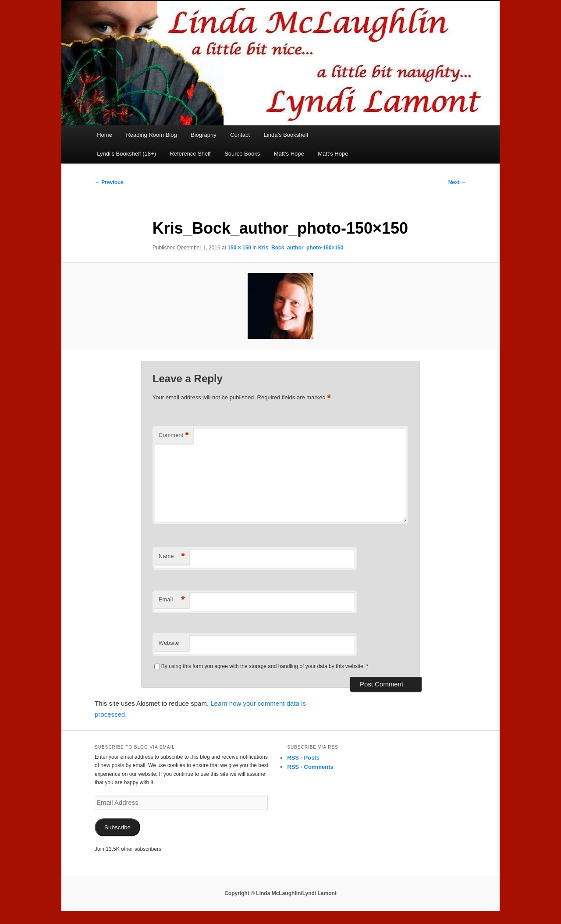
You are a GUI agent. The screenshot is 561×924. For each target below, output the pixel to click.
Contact (240, 135)
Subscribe (117, 827)
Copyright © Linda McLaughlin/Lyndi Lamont (280, 893)
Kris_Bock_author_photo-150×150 (301, 248)
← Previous (109, 182)
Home (105, 135)
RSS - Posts (303, 758)
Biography (204, 135)
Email (172, 600)
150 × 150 (239, 248)
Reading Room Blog (151, 135)
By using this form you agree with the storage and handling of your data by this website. (265, 666)
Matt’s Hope (289, 154)
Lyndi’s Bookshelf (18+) (126, 154)
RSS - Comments (310, 767)
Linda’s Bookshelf (286, 135)
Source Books (242, 154)
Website (169, 643)
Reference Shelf (190, 154)
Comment (174, 435)
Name (172, 556)
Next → (457, 182)
